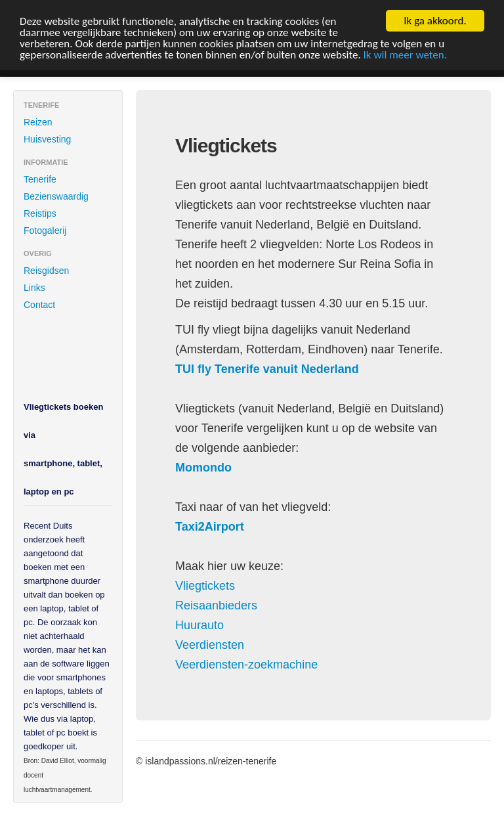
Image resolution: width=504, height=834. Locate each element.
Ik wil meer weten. (405, 54)
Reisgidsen (46, 271)
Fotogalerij (45, 230)
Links (34, 288)
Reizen (38, 122)
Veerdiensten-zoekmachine (246, 665)
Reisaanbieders (216, 605)
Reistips (40, 213)
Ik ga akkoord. (435, 21)
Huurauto (199, 625)
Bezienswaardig (56, 196)
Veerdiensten (210, 645)
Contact (39, 305)
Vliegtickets (205, 586)
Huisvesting (47, 139)
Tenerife (40, 179)
